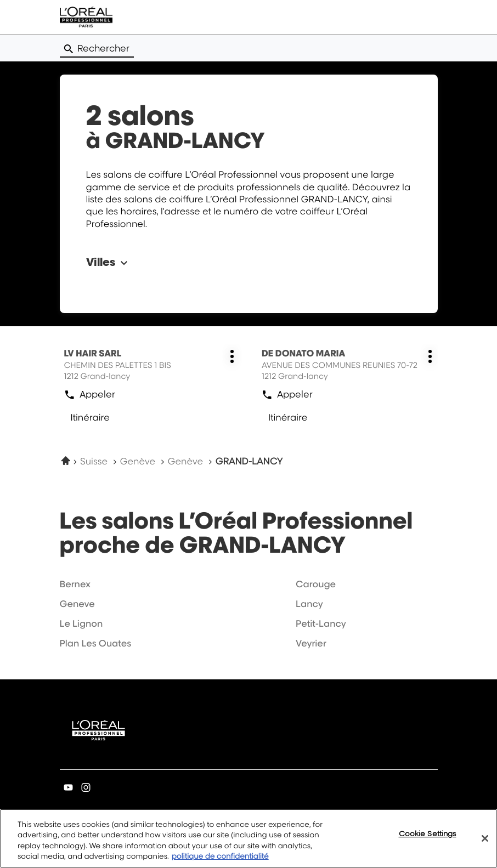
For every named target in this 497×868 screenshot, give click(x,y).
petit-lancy (321, 623)
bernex (75, 584)
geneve (77, 604)
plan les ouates (96, 643)
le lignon (81, 623)
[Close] (485, 846)
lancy (309, 604)
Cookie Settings (428, 841)
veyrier (311, 643)
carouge (316, 584)
